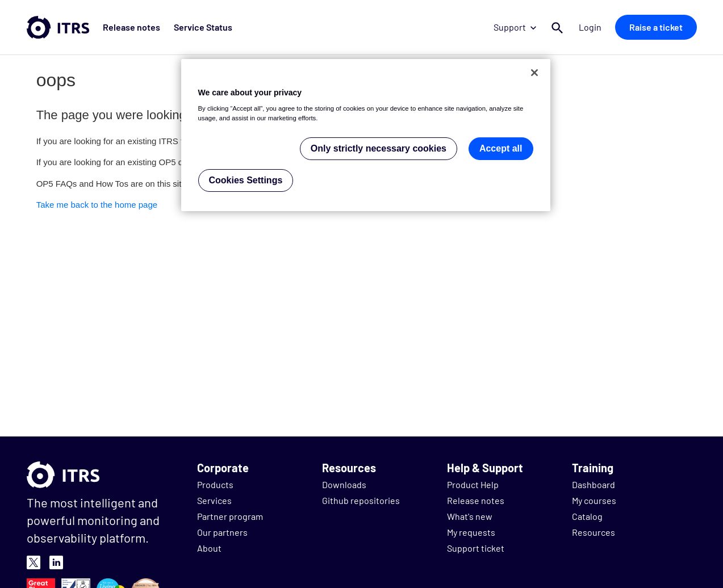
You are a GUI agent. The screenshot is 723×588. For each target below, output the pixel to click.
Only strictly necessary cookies (379, 148)
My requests (471, 532)
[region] (366, 135)
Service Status (203, 27)
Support (515, 27)
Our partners (222, 532)
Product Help (473, 484)
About (209, 548)
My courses (594, 500)
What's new (470, 516)
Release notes (131, 27)
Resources (594, 532)
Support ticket (476, 548)
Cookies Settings (246, 180)
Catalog (587, 516)
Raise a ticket (656, 27)
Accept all (501, 148)
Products (215, 484)
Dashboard (594, 484)
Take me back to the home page (97, 205)
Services (214, 500)
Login (590, 27)
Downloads (344, 484)
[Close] (534, 73)
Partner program (230, 516)
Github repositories (361, 500)
